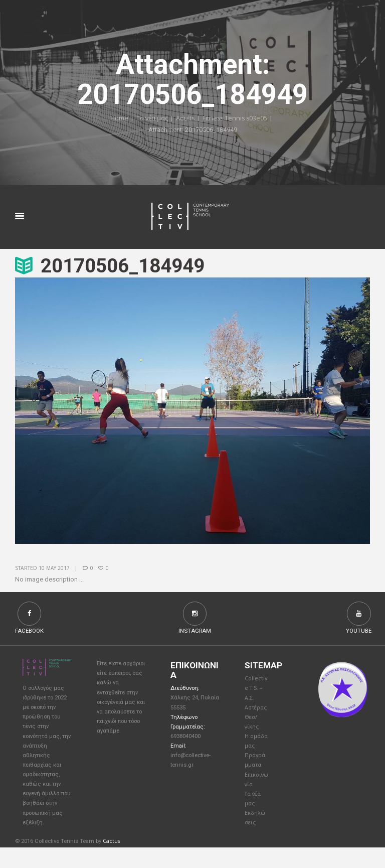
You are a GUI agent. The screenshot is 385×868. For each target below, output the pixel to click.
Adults (184, 119)
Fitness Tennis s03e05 (235, 119)
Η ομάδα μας (254, 751)
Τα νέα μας (151, 119)
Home (117, 119)
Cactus (112, 862)
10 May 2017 (54, 569)
